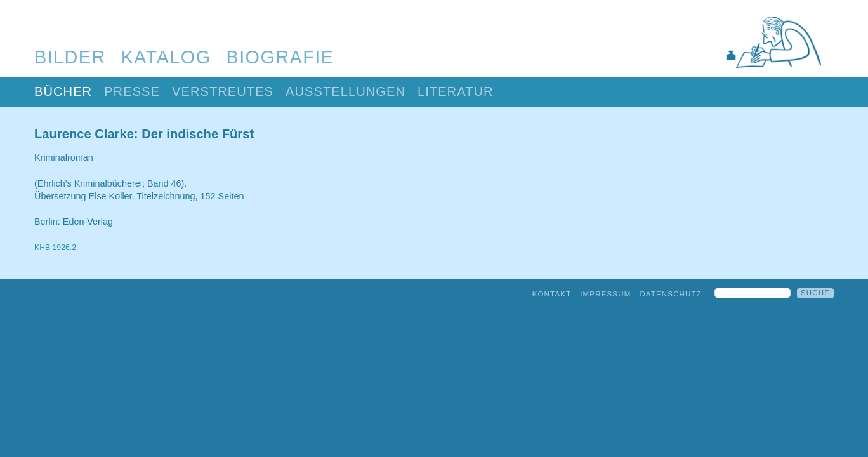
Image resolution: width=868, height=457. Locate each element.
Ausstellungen (345, 91)
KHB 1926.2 (55, 248)
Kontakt (552, 294)
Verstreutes (223, 91)
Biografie (280, 57)
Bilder (70, 57)
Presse (132, 91)
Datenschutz (671, 294)
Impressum (605, 294)
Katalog (166, 57)
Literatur (456, 91)
